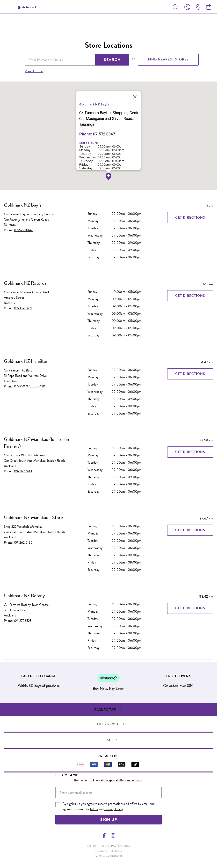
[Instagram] (113, 836)
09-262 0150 (23, 543)
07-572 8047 (23, 230)
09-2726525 (23, 621)
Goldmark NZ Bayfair (24, 205)
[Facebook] (104, 836)
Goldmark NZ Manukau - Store (33, 517)
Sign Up (109, 820)
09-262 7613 (23, 471)
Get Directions (190, 218)
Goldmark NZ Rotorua (25, 283)
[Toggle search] (177, 7)
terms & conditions (108, 856)
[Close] (135, 97)
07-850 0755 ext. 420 (30, 386)
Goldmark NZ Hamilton (26, 361)
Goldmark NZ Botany (24, 595)
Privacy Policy (114, 809)
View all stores (34, 71)
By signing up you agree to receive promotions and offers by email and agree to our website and (109, 807)
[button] (108, 177)
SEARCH (112, 60)
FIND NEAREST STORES (168, 59)
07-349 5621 (23, 308)
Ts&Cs (94, 809)
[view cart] (209, 7)
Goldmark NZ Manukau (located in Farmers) (36, 443)
